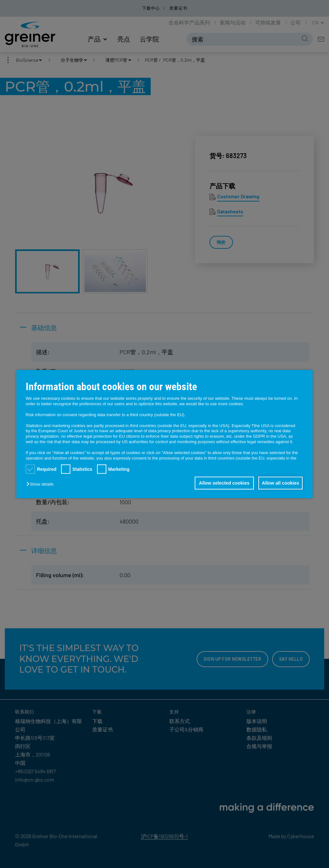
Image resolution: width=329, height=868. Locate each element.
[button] (41, 484)
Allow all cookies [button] (280, 483)
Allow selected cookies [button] (222, 483)
